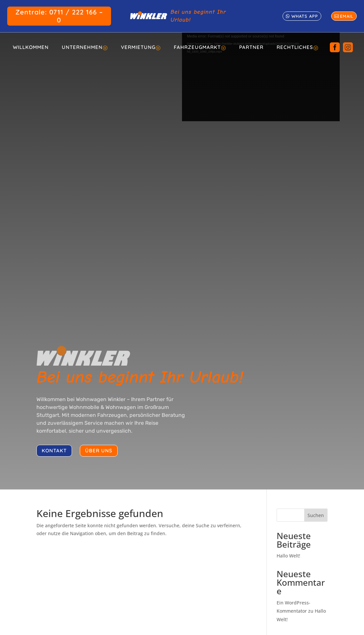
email (347, 16)
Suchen (316, 515)
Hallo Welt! (288, 556)
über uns (99, 451)
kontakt (54, 451)
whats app (305, 16)
